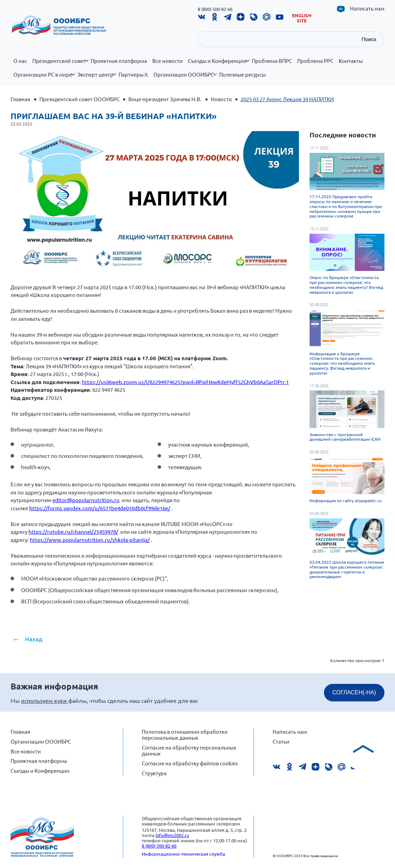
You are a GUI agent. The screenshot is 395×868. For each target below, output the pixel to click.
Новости (221, 99)
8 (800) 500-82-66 (215, 9)
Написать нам (367, 8)
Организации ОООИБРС (185, 78)
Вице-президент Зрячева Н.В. (165, 99)
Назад (34, 639)
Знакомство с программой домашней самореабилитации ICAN (345, 437)
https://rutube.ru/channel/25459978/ (73, 532)
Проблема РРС (315, 61)
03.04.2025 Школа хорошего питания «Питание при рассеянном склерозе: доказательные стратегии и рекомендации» (347, 569)
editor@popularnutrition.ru (86, 500)
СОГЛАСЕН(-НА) (354, 692)
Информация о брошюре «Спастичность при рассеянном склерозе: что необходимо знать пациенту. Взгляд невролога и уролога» (342, 363)
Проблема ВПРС (272, 61)
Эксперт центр (97, 78)
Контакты (351, 61)
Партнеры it (133, 75)
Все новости (167, 61)
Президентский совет (60, 65)
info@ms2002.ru (172, 835)
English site (302, 18)
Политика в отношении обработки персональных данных (185, 735)
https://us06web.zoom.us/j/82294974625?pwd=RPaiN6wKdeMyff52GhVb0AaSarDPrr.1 (185, 382)
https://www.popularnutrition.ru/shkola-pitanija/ (90, 540)
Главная (20, 99)
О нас (20, 61)
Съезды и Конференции (219, 65)
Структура (154, 773)
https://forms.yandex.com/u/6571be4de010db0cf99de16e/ (100, 508)
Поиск (369, 39)
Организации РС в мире (44, 78)
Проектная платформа (119, 61)
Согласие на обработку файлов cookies (190, 763)
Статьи (281, 741)
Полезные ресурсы (242, 75)
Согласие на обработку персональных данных (189, 750)
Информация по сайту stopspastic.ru (346, 500)
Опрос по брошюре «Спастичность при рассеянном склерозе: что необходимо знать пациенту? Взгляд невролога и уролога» (346, 284)
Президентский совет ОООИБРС (79, 99)
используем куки (45, 700)
